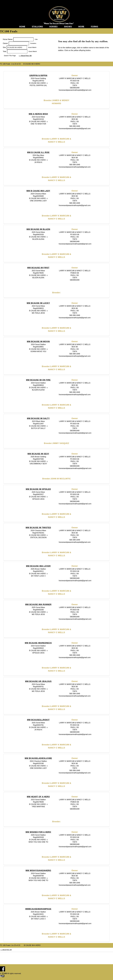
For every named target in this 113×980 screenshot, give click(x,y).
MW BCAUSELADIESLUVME (38, 758)
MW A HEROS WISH (38, 114)
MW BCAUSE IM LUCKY (38, 303)
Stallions (37, 26)
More (81, 26)
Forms (95, 26)
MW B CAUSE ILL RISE (38, 152)
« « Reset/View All (25, 56)
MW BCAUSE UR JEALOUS (38, 681)
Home (22, 26)
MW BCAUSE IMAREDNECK (38, 643)
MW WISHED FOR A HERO (38, 832)
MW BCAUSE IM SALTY (38, 418)
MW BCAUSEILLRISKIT (38, 720)
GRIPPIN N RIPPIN (38, 76)
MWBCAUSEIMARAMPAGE (38, 909)
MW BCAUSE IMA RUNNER (38, 604)
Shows (68, 26)
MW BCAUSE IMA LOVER (38, 566)
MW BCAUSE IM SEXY (38, 454)
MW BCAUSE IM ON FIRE (38, 380)
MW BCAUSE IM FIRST (38, 268)
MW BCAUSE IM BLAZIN (38, 229)
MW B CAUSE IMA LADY (38, 191)
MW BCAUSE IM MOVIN (38, 342)
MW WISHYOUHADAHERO (38, 870)
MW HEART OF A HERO (38, 797)
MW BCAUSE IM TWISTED (38, 528)
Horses (53, 26)
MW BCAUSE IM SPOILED (38, 489)
